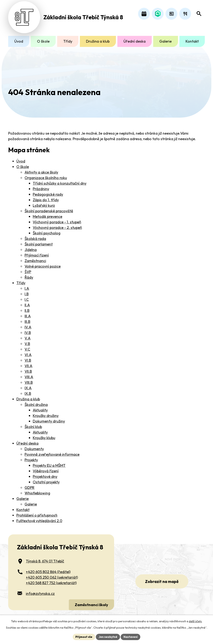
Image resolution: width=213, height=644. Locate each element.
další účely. (195, 621)
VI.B (28, 358)
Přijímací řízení (37, 253)
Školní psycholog (47, 231)
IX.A (28, 386)
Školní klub (33, 424)
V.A (28, 336)
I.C (27, 297)
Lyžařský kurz (44, 203)
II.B (27, 308)
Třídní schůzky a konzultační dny (60, 181)
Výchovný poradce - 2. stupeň (57, 225)
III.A (28, 314)
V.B (27, 341)
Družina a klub (98, 41)
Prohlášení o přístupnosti (37, 513)
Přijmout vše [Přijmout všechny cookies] (83, 637)
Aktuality (40, 408)
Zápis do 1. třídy (46, 198)
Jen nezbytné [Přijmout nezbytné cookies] (108, 637)
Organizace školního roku (46, 175)
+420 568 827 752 (51, 580)
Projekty (31, 458)
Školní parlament (39, 242)
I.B (27, 292)
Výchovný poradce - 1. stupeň (57, 220)
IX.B (28, 391)
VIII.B (29, 380)
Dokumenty (34, 447)
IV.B (28, 330)
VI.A (28, 353)
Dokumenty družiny (49, 419)
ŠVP (28, 270)
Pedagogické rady (48, 192)
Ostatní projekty (46, 480)
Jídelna (31, 247)
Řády (29, 275)
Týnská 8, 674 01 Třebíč (45, 559)
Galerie (165, 41)
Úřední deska (135, 41)
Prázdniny (41, 187)
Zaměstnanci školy (91, 602)
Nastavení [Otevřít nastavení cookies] (131, 637)
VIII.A (29, 375)
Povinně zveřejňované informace (52, 452)
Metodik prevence (48, 214)
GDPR (29, 485)
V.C (27, 347)
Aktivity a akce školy (41, 170)
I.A (27, 286)
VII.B (28, 369)
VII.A (28, 364)
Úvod (19, 41)
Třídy (68, 41)
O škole (43, 41)
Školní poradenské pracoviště (49, 209)
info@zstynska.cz (40, 591)
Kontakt (192, 41)
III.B (27, 319)
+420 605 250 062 (52, 575)
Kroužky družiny (46, 413)
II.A (27, 303)
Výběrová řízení (46, 469)
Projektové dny (45, 474)
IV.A (28, 325)
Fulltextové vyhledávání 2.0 (39, 518)
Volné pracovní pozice (43, 264)
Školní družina (36, 402)
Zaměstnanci (35, 258)
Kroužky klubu (44, 436)
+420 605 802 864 (48, 569)
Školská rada (35, 236)
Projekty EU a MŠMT (49, 463)
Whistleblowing (37, 491)
